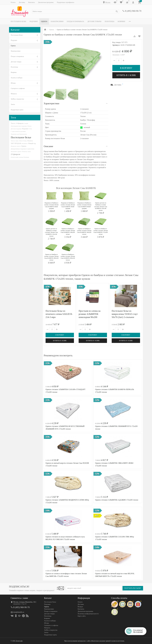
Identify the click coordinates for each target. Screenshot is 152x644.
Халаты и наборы (17, 78)
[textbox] (75, 11)
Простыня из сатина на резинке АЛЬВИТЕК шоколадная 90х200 (89, 314)
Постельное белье (18, 21)
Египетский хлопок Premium (20, 157)
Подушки (34, 21)
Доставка (22, 2)
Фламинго (25, 143)
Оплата (13, 2)
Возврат (80, 607)
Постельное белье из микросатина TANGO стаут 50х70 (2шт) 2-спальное (125, 314)
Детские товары (94, 21)
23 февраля (16, 154)
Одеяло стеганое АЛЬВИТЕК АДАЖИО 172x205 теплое (117, 500)
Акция (26, 123)
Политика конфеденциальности (88, 614)
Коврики (121, 21)
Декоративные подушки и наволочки (23, 149)
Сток (30, 129)
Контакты (31, 2)
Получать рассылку (133, 588)
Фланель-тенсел (16, 146)
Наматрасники (57, 21)
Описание (48, 146)
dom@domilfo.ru (19, 612)
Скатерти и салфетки (18, 88)
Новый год (32, 143)
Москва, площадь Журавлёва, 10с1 (25, 602)
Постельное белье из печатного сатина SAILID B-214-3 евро (59, 314)
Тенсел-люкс (15, 141)
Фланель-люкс (26, 152)
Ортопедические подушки (19, 126)
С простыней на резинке (18, 131)
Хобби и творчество (17, 99)
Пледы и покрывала (75, 21)
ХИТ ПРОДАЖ (16, 143)
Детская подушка (16, 129)
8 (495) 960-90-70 (133, 11)
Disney (29, 126)
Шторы (13, 83)
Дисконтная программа (46, 2)
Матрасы (14, 94)
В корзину (126, 68)
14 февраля (20, 123)
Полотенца (110, 21)
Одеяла (44, 21)
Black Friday (23, 141)
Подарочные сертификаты (66, 2)
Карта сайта (82, 616)
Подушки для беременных (19, 134)
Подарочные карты (17, 110)
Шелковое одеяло (16, 151)
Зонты (13, 104)
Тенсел (13, 123)
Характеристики (52, 103)
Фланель (30, 141)
